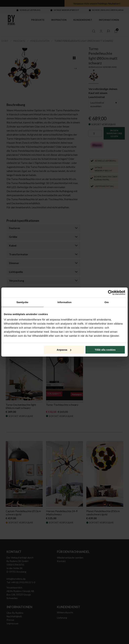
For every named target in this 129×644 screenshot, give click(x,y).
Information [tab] (64, 302)
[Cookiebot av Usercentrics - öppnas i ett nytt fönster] (110, 293)
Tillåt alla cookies (105, 350)
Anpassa (64, 350)
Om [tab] (107, 302)
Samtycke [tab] (22, 302)
